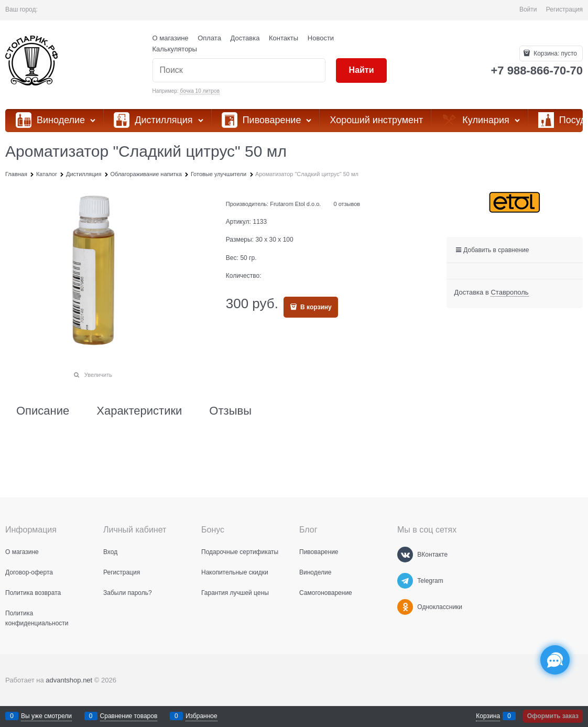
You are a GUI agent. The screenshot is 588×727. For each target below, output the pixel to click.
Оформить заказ (553, 716)
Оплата (209, 38)
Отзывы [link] (230, 411)
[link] (509, 292)
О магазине (171, 38)
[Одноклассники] (405, 607)
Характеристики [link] (139, 411)
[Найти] (361, 70)
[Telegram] (405, 581)
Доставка (245, 38)
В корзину (315, 307)
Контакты (284, 38)
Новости (321, 38)
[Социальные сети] (555, 660)
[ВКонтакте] (405, 555)
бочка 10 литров (200, 91)
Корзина (488, 716)
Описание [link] (43, 411)
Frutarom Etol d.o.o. (295, 204)
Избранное (202, 716)
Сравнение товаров (129, 716)
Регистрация (564, 9)
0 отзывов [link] (347, 204)
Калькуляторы (175, 49)
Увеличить (98, 375)
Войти (528, 9)
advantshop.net (69, 680)
